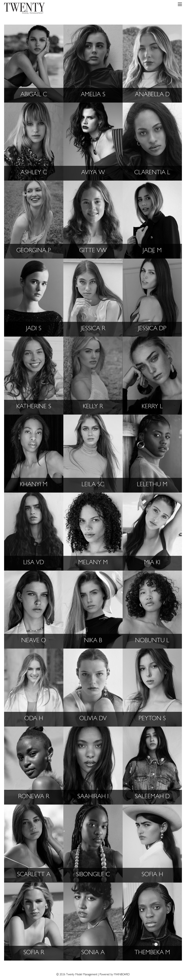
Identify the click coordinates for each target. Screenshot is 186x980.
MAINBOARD (122, 975)
